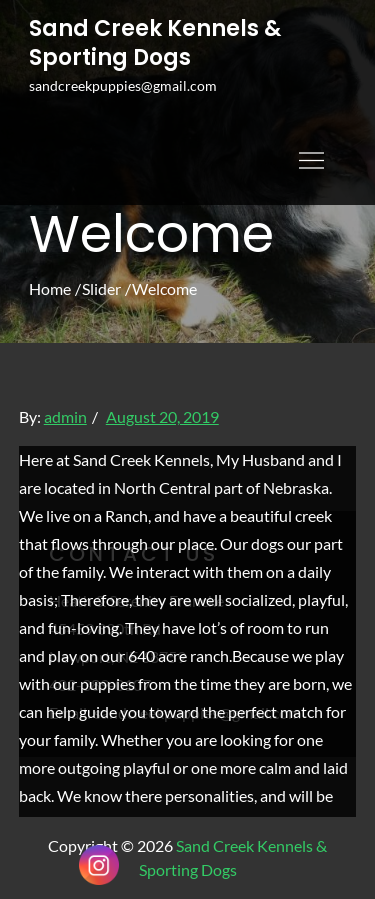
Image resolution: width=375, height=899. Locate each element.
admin (65, 416)
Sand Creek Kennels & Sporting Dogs (155, 43)
